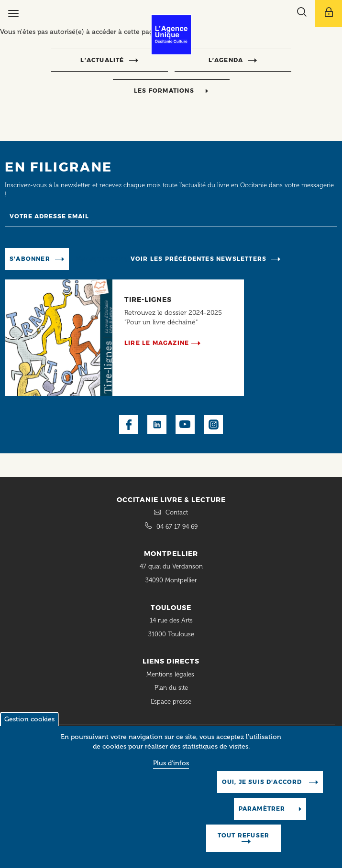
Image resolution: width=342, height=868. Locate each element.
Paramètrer (263, 809)
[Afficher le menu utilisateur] (329, 13)
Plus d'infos (171, 763)
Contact (177, 512)
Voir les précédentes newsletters (199, 259)
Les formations (164, 91)
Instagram (213, 425)
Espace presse (171, 702)
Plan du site (171, 688)
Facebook (129, 425)
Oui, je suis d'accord (263, 782)
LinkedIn (157, 425)
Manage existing (102, 258)
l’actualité (102, 60)
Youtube (185, 425)
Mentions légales (171, 674)
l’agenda (226, 60)
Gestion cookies (29, 719)
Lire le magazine (157, 343)
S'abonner (30, 259)
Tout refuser (243, 835)
